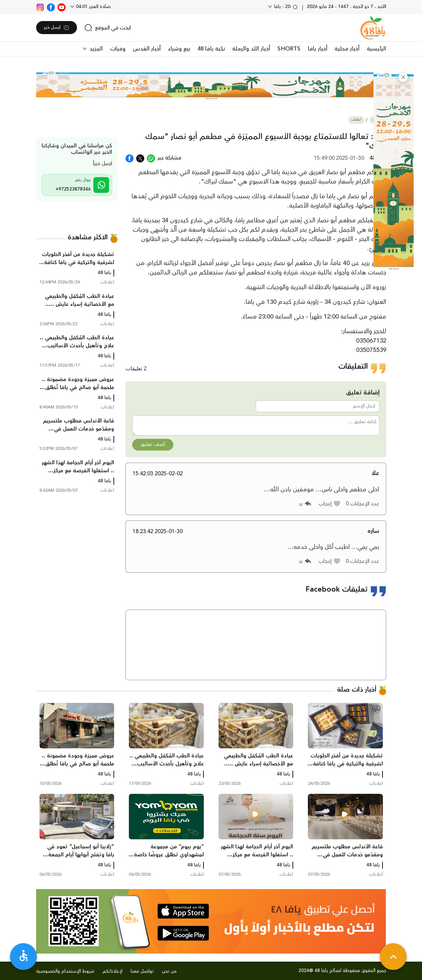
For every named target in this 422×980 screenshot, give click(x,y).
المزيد (95, 49)
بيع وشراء (179, 49)
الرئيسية (376, 49)
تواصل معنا (142, 971)
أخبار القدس (147, 49)
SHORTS (289, 49)
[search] (108, 28)
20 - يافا (286, 7)
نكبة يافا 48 (211, 49)
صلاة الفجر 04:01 (93, 7)
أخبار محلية (347, 49)
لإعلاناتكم (112, 971)
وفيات (118, 49)
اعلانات (356, 120)
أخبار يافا (318, 49)
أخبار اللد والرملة (251, 49)
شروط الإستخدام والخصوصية (65, 971)
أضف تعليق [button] (153, 445)
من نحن (169, 971)
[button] (403, 77)
